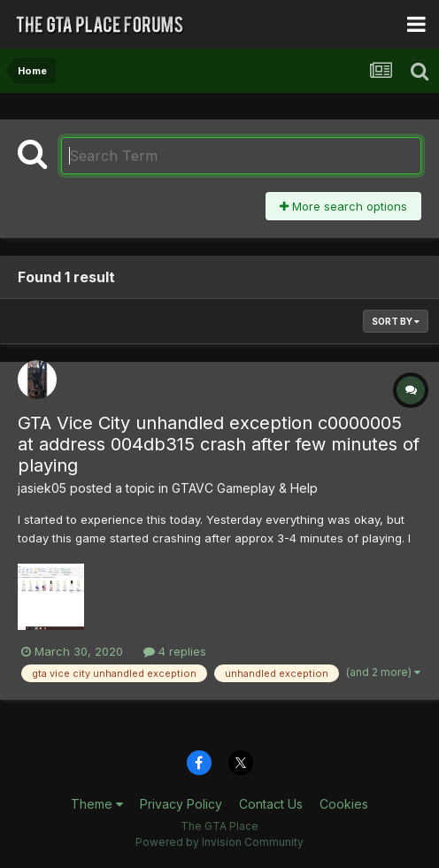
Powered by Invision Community (219, 842)
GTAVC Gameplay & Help (245, 488)
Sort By (396, 321)
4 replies (175, 651)
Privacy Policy (181, 804)
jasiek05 (42, 488)
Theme (97, 804)
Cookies (344, 804)
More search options (343, 206)
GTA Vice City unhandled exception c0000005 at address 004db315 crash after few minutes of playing (219, 444)
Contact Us (271, 804)
